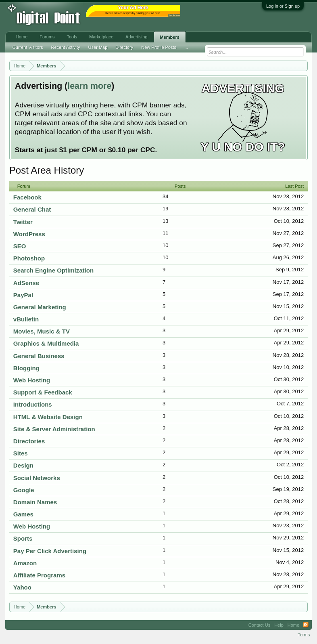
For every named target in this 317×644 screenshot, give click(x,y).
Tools (72, 37)
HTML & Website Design (48, 417)
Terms (304, 635)
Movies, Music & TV (42, 331)
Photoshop (29, 258)
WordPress (29, 234)
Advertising (136, 37)
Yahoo (22, 587)
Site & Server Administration (54, 429)
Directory (124, 47)
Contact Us (259, 625)
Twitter (23, 222)
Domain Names (35, 502)
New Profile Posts (159, 47)
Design (23, 465)
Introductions (33, 404)
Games (23, 514)
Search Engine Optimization (53, 270)
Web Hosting (32, 380)
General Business (39, 356)
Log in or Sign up (283, 6)
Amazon (25, 563)
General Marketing (40, 307)
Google (24, 490)
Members (170, 37)
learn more (89, 86)
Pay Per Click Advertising (50, 551)
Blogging (26, 368)
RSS (306, 625)
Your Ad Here (174, 16)
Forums (47, 37)
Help (279, 625)
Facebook (27, 197)
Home (22, 37)
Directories (29, 441)
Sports (23, 538)
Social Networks (37, 478)
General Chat (32, 209)
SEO (20, 246)
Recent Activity (65, 47)
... (186, 47)
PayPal (23, 295)
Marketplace (101, 37)
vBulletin (26, 319)
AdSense (26, 283)
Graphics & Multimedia (46, 343)
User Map (98, 47)
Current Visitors (28, 47)
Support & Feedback (43, 392)
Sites (21, 453)
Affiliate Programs (39, 575)
